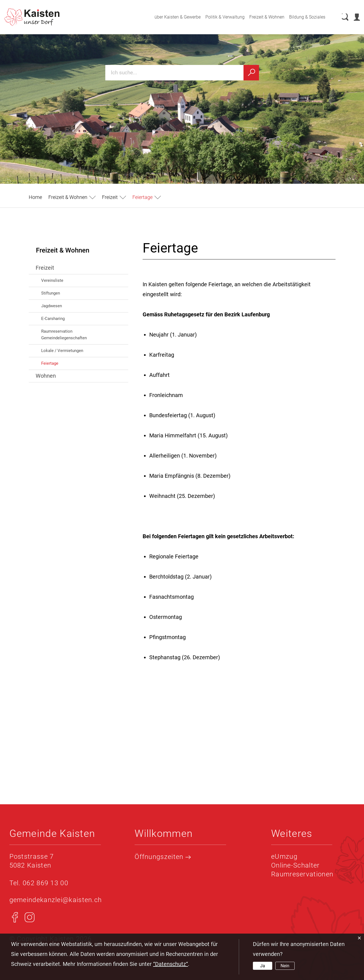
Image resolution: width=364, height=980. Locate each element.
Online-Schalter (295, 865)
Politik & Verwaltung (220, 17)
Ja (263, 966)
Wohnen (46, 376)
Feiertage (62, 363)
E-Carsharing (53, 319)
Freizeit (45, 268)
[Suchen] (251, 73)
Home (35, 197)
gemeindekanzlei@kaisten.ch (56, 900)
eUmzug (284, 856)
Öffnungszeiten (163, 857)
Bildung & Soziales (302, 17)
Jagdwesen (52, 306)
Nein (285, 966)
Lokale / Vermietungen (62, 351)
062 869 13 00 (45, 883)
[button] (72, 197)
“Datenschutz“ (171, 964)
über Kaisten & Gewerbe (172, 17)
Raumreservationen (302, 874)
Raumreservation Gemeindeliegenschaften (64, 335)
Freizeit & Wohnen (262, 17)
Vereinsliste (52, 280)
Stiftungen (51, 293)
